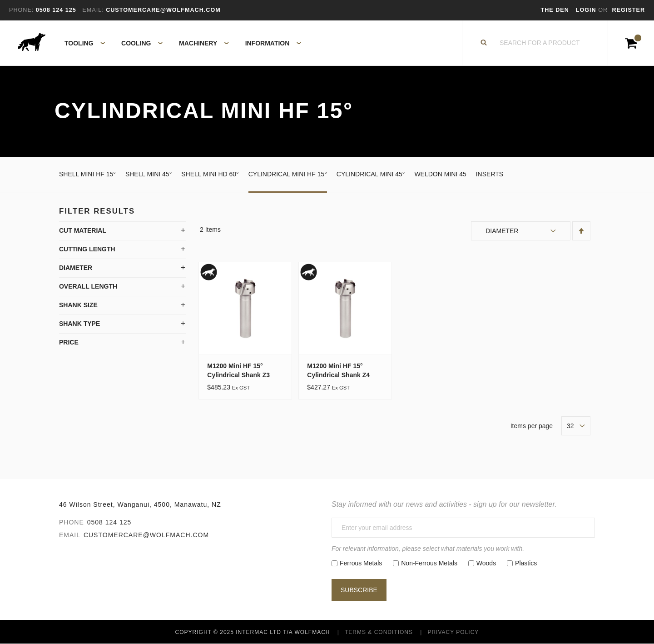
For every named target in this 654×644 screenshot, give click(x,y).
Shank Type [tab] (79, 324)
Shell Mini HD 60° (210, 174)
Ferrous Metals (361, 563)
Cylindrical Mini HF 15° (288, 174)
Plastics (526, 563)
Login (587, 10)
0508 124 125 (109, 522)
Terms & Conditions (379, 632)
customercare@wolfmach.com (146, 535)
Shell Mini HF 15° (87, 174)
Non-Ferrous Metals (429, 563)
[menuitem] (80, 43)
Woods (486, 563)
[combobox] (540, 43)
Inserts (490, 174)
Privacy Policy (453, 632)
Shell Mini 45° (149, 174)
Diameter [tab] (76, 268)
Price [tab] (69, 342)
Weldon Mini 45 (440, 174)
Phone (72, 522)
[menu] (180, 43)
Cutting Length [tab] (87, 249)
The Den (555, 10)
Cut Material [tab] (83, 230)
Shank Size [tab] (78, 305)
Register (629, 10)
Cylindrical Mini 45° (371, 174)
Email (70, 535)
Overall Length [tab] (88, 286)
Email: (93, 10)
